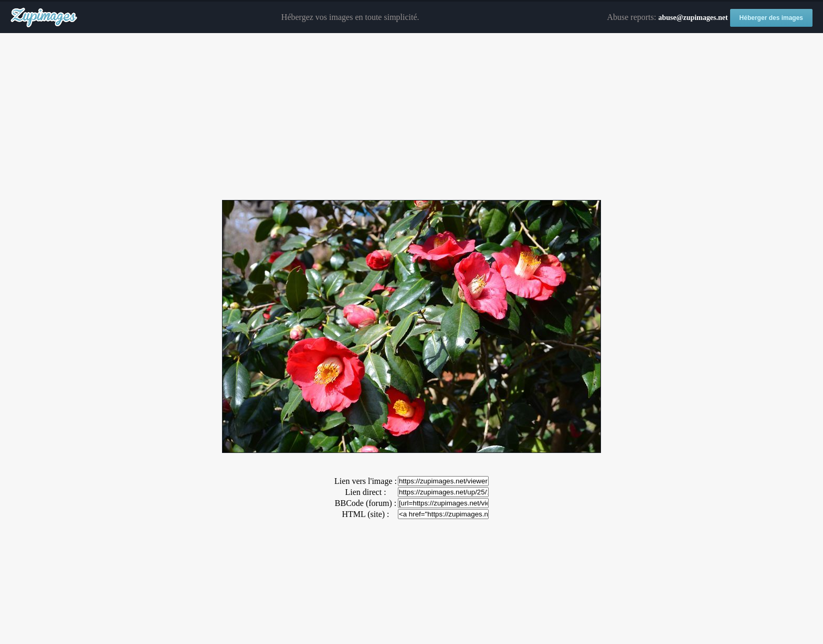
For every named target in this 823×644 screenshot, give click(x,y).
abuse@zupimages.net (693, 18)
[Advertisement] (411, 117)
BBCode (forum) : (366, 503)
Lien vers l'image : (366, 481)
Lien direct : (365, 492)
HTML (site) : (365, 514)
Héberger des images (771, 18)
